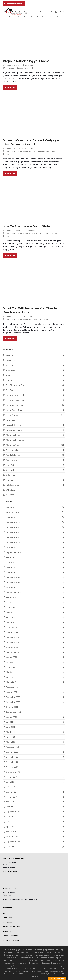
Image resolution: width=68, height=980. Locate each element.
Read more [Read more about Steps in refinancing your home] (10, 87)
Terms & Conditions (11, 936)
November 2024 (13, 532)
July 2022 (10, 602)
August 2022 (12, 597)
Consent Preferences (11, 940)
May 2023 (10, 567)
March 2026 (11, 508)
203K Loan (11, 355)
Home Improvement (15, 395)
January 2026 (12, 517)
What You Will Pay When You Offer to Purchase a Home (30, 310)
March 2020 (11, 742)
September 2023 (13, 552)
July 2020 (10, 722)
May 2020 (10, 732)
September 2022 (13, 592)
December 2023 (13, 537)
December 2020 (13, 697)
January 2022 (12, 632)
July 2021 (10, 662)
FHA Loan (10, 380)
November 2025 (13, 527)
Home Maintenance (15, 405)
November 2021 (13, 642)
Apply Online (8, 918)
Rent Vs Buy (11, 465)
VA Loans (10, 495)
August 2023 (12, 557)
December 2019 (13, 757)
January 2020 (12, 752)
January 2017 (12, 807)
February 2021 (12, 687)
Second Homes (13, 470)
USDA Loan (11, 490)
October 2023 (12, 547)
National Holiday (13, 450)
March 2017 (11, 802)
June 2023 (11, 562)
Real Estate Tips (44, 233)
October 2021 (12, 647)
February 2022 (12, 627)
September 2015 (13, 842)
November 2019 (13, 762)
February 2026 (12, 512)
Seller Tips (11, 475)
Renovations (12, 460)
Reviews (6, 913)
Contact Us (8, 922)
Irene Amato (30, 65)
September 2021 (13, 652)
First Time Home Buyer (15, 151)
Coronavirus (12, 370)
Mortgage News (13, 435)
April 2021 (10, 677)
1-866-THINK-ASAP (14, 3)
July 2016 (10, 817)
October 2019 (12, 767)
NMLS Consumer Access (12, 927)
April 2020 (10, 737)
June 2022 (11, 607)
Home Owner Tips (14, 410)
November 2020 (13, 702)
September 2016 (13, 812)
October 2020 (12, 707)
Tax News (10, 480)
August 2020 (12, 717)
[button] (6, 22)
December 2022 (13, 577)
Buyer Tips (11, 360)
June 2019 (10, 787)
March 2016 (11, 832)
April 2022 (10, 617)
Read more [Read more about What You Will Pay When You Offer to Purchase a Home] (10, 339)
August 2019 (11, 777)
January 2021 (12, 692)
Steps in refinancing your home (26, 61)
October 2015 (12, 837)
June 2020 (11, 727)
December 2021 (13, 637)
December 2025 (13, 522)
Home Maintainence (15, 400)
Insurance (10, 420)
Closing (9, 365)
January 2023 (12, 572)
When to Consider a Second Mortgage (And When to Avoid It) (31, 142)
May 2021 (10, 672)
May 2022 (10, 612)
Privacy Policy (8, 931)
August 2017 (11, 797)
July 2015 (10, 847)
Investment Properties (16, 430)
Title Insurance (13, 485)
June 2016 (10, 822)
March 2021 (11, 682)
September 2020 (13, 712)
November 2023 (13, 542)
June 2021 (10, 667)
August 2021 (11, 657)
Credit (9, 375)
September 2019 (13, 772)
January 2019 (12, 792)
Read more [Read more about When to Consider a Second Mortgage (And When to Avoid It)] (10, 173)
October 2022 (12, 587)
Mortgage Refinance (14, 68)
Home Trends (12, 415)
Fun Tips (10, 390)
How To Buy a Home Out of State (27, 226)
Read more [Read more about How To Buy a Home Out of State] (10, 255)
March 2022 (11, 622)
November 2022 (13, 582)
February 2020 (12, 747)
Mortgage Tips (29, 68)
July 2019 (10, 782)
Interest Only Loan (14, 425)
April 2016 (10, 827)
